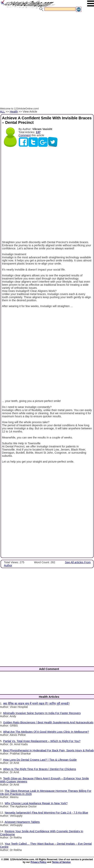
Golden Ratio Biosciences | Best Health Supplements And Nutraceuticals (48, 722)
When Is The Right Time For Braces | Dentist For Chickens (40, 769)
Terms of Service (61, 862)
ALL (2, 112)
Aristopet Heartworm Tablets (22, 822)
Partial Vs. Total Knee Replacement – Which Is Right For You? (42, 741)
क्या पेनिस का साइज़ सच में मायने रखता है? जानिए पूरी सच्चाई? (36, 704)
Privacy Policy (39, 862)
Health (14, 112)
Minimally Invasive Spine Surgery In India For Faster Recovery (42, 713)
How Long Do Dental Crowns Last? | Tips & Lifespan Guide (40, 760)
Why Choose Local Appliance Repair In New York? (36, 803)
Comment (25, 135)
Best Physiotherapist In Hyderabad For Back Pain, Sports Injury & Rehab (48, 750)
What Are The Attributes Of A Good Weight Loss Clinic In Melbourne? (46, 732)
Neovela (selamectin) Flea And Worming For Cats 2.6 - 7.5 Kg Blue (46, 813)
